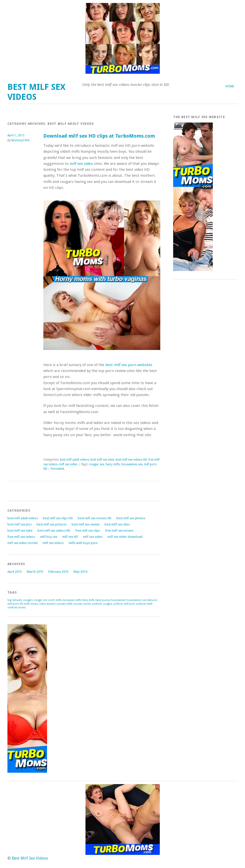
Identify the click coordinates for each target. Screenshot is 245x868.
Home (230, 86)
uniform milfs (144, 604)
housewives (118, 600)
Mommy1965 (21, 140)
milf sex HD (70, 537)
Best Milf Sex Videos (36, 92)
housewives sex (132, 464)
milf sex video (81, 164)
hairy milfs (113, 464)
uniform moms (17, 608)
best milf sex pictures (52, 524)
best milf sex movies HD (95, 518)
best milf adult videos (74, 460)
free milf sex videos (21, 537)
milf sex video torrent (23, 543)
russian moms (82, 604)
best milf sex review (86, 524)
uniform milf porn (124, 604)
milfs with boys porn (83, 543)
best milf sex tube (20, 531)
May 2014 (80, 572)
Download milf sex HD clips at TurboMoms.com (99, 136)
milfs (27, 604)
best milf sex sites (102, 460)
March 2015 (35, 572)
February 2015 (58, 572)
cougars (28, 600)
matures (152, 600)
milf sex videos (53, 543)
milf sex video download (125, 537)
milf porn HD (15, 604)
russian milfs (65, 604)
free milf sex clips (88, 531)
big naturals (15, 600)
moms (35, 604)
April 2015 (15, 572)
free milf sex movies (119, 531)
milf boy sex (49, 537)
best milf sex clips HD (58, 518)
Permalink (57, 469)
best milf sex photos (131, 518)
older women (47, 604)
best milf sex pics (20, 524)
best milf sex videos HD (131, 460)
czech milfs (55, 600)
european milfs (72, 600)
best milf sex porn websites (129, 365)
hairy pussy (103, 600)
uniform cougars (102, 604)
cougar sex (96, 464)
